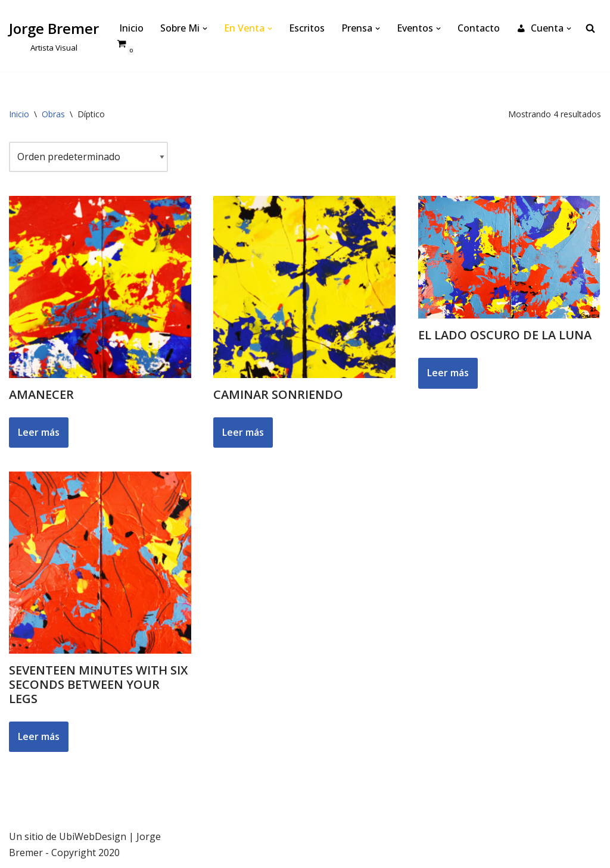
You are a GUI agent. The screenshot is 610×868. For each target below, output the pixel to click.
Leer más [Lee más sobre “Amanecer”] (39, 432)
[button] (205, 29)
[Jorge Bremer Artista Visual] (54, 35)
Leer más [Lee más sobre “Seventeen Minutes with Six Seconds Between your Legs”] (39, 736)
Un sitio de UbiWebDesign (68, 836)
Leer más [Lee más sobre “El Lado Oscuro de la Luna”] (448, 373)
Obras (53, 114)
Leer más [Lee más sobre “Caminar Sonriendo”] (243, 432)
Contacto (479, 28)
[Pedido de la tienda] (88, 157)
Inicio (131, 28)
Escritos (307, 28)
